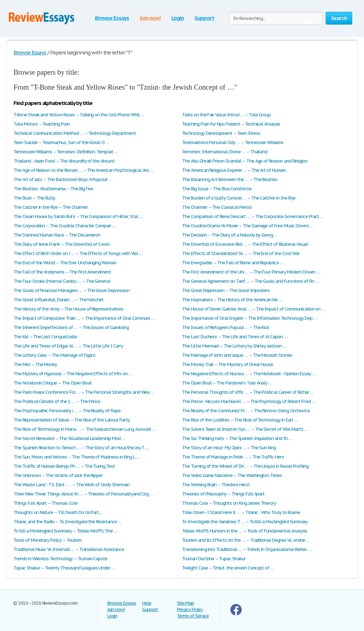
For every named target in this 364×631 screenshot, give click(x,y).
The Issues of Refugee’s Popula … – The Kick (226, 327)
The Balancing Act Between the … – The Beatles (230, 179)
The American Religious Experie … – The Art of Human (234, 170)
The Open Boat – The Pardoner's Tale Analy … (227, 383)
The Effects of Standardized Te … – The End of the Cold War (241, 253)
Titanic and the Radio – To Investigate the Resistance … (68, 522)
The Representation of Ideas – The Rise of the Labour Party (72, 420)
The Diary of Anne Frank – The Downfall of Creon (61, 244)
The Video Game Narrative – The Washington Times (232, 475)
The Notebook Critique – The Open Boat (53, 383)
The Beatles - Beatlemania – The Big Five (53, 189)
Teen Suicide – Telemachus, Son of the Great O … (61, 142)
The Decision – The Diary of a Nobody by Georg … (230, 235)
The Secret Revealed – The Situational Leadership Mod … (69, 438)
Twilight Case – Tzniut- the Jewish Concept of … (228, 568)
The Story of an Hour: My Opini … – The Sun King (229, 448)
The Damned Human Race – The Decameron (57, 235)
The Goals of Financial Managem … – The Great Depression (71, 290)
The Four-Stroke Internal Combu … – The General (62, 281)
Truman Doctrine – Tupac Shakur (214, 559)
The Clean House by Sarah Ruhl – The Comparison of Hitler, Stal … (78, 216)
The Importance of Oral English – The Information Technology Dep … (249, 318)
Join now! (150, 18)
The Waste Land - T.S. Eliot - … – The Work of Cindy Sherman (71, 485)
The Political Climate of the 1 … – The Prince (57, 401)
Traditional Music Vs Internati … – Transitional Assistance (69, 549)
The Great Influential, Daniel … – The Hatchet (58, 300)
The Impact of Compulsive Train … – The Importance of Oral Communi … (84, 318)
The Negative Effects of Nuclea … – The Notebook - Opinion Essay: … (249, 374)
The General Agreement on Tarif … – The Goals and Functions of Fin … (250, 281)
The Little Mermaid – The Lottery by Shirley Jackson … (234, 346)
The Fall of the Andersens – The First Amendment (62, 272)
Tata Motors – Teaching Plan (42, 124)
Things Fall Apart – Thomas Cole (45, 503)
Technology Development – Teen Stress (221, 133)
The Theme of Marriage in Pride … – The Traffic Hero (233, 457)
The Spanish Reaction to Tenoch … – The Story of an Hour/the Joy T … (81, 448)
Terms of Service (193, 616)
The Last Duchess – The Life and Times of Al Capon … (235, 337)
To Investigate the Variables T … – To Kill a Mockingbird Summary (245, 522)
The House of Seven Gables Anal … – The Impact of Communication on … (253, 309)
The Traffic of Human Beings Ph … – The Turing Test (64, 466)
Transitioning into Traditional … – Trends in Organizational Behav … (247, 549)
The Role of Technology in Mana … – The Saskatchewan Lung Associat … (85, 429)
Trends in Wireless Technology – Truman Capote (60, 559)
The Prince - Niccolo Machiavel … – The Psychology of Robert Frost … (249, 401)
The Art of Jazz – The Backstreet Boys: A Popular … (63, 179)
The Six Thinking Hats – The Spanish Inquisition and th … (237, 438)
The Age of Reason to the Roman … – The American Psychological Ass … (84, 170)
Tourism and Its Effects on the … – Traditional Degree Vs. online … (246, 540)
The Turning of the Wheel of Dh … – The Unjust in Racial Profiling (245, 466)
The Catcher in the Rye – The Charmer (51, 207)
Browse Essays (112, 18)
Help (147, 603)
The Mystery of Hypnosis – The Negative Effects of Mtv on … (73, 374)
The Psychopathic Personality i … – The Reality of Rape (67, 411)
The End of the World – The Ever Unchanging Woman (65, 263)
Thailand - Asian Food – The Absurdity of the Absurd (64, 161)
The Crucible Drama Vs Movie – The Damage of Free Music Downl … (248, 226)
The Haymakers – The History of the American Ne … (232, 300)
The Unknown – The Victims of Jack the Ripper (58, 475)
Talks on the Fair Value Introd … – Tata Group (226, 115)
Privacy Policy (190, 609)
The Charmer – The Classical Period (217, 207)
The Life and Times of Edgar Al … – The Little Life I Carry (68, 346)
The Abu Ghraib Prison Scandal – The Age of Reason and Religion (245, 161)
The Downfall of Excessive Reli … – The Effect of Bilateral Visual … (247, 244)
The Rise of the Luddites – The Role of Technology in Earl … (240, 420)
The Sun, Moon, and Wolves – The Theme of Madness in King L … (76, 457)
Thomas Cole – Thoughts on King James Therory (229, 503)
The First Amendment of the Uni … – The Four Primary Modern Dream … (251, 272)
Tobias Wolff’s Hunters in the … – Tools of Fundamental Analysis (244, 531)
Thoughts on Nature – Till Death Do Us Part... (57, 512)
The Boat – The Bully (34, 198)
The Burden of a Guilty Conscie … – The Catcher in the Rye (239, 198)
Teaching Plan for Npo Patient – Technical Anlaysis (231, 124)
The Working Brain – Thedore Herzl (216, 485)
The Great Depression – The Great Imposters (226, 290)
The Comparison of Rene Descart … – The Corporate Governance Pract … (253, 216)
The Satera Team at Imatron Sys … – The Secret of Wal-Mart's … (245, 429)
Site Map (186, 603)
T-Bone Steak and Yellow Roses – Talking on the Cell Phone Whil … (79, 115)
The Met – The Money (35, 364)
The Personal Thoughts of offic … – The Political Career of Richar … (248, 392)
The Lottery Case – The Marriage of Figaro (54, 355)
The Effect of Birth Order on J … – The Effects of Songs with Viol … (78, 253)
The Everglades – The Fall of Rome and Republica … (233, 263)
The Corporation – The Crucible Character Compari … (65, 226)
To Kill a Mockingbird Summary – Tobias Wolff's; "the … (65, 531)
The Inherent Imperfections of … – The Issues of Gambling (71, 327)
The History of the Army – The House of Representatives (68, 309)
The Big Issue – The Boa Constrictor (217, 189)
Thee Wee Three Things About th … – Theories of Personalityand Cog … (83, 494)
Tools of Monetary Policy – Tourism (47, 540)
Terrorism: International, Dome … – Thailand (225, 152)
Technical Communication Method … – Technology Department (75, 133)
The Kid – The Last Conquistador (45, 337)
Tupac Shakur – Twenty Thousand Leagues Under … (64, 568)
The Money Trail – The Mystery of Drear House (227, 364)
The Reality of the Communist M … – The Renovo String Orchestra (246, 411)
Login (178, 18)
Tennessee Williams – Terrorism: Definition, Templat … (66, 152)
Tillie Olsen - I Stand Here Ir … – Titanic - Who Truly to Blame (241, 512)
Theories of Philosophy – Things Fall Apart (223, 494)
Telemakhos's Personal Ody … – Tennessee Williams (233, 142)
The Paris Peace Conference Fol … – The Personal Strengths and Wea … (84, 392)
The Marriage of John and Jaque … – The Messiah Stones (237, 355)
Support (204, 18)
